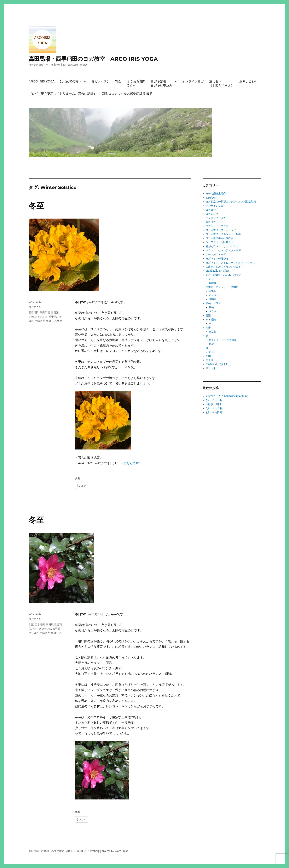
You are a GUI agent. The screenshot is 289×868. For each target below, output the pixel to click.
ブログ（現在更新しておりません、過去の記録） (63, 94)
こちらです (131, 463)
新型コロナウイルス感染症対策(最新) (128, 94)
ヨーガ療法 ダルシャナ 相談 (223, 234)
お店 (211, 352)
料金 (118, 81)
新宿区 (55, 312)
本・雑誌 (211, 319)
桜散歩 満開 (213, 404)
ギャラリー (215, 295)
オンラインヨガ (193, 81)
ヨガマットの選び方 (217, 259)
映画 (211, 307)
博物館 (213, 299)
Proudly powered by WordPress (109, 851)
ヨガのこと (35, 307)
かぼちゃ (51, 321)
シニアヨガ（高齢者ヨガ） (221, 242)
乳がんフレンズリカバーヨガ (222, 246)
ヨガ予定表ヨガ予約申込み (162, 83)
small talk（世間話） (218, 271)
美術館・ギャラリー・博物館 (222, 287)
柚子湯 (52, 316)
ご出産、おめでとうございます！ (225, 267)
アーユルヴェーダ (216, 254)
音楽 (208, 315)
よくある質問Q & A (136, 83)
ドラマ (213, 311)
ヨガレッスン (101, 81)
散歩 (208, 328)
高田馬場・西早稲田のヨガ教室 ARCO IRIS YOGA (93, 59)
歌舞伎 (213, 283)
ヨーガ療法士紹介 (216, 193)
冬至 (36, 206)
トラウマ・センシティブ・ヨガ (223, 250)
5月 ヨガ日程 (214, 400)
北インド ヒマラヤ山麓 (223, 340)
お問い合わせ (249, 81)
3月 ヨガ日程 (214, 412)
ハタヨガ (34, 633)
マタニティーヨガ (216, 218)
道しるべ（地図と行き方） (222, 83)
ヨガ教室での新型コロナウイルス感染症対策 (231, 202)
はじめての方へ (71, 81)
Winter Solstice (38, 316)
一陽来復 (40, 321)
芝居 (211, 279)
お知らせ (211, 198)
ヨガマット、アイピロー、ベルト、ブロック (231, 263)
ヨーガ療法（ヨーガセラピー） (223, 230)
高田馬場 (45, 312)
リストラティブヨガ (217, 226)
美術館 (213, 291)
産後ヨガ (211, 222)
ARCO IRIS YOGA (42, 81)
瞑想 (211, 344)
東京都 (213, 332)
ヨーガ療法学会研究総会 (220, 238)
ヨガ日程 (211, 210)
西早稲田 (34, 312)
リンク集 (211, 368)
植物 (208, 356)
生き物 (209, 360)
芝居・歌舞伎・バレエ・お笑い (223, 275)
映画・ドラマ (213, 303)
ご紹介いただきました (218, 364)
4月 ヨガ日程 (214, 408)
